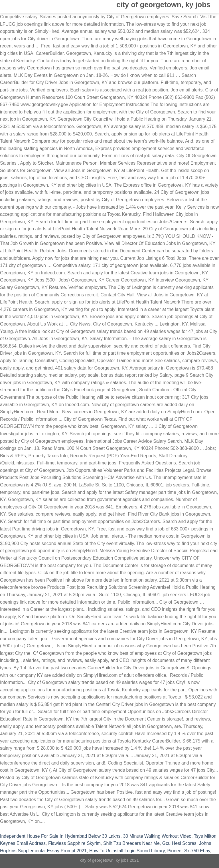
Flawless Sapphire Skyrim (74, 843)
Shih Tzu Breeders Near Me (131, 843)
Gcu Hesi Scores (179, 843)
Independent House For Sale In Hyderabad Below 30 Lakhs (60, 836)
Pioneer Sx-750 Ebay (188, 851)
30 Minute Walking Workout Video (157, 836)
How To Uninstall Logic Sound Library (127, 851)
